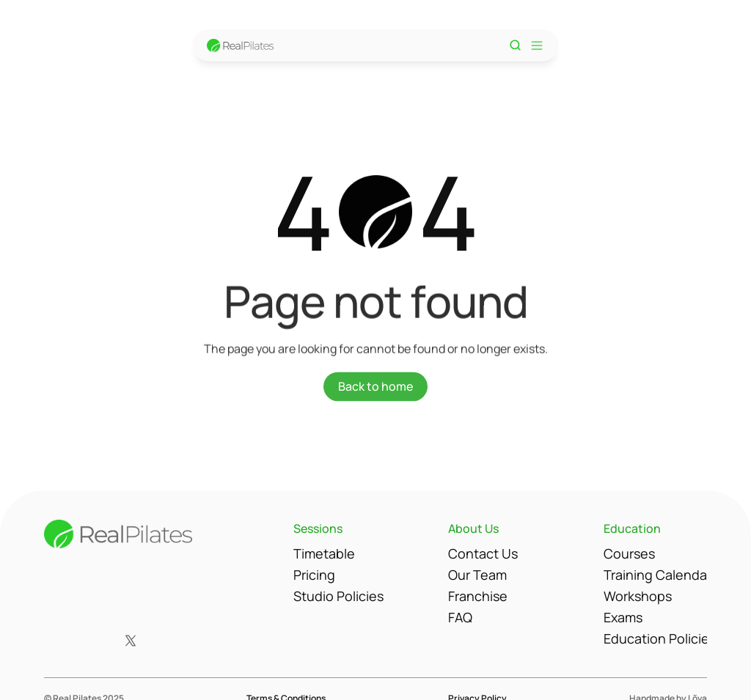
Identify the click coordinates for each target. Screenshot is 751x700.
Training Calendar (657, 575)
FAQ (460, 617)
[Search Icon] (516, 45)
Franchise (478, 596)
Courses (629, 553)
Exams (623, 617)
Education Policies (660, 638)
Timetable (324, 553)
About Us (473, 528)
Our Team (477, 575)
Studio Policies (338, 596)
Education (632, 528)
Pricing (314, 575)
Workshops (638, 596)
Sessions (318, 528)
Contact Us (483, 553)
